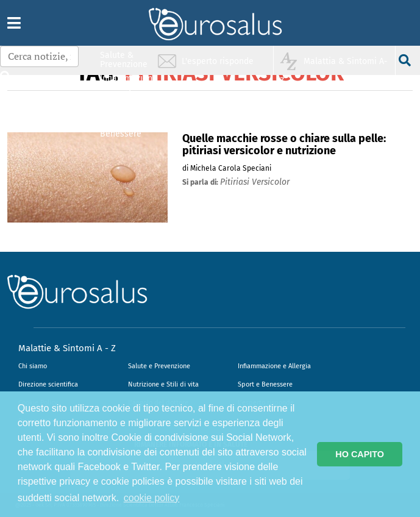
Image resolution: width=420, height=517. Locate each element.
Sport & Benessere (121, 129)
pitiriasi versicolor (255, 182)
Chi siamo (33, 366)
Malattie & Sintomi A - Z (67, 348)
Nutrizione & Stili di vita (124, 106)
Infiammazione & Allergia (127, 83)
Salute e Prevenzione (159, 366)
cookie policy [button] (152, 498)
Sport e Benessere (265, 384)
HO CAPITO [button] (360, 454)
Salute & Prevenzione (124, 59)
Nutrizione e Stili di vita (163, 384)
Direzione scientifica (48, 384)
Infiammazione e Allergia (274, 366)
